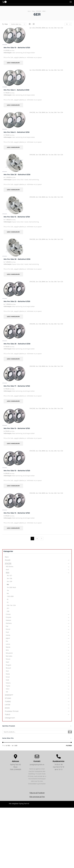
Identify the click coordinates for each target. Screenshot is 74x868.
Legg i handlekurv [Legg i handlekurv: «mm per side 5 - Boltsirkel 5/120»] (13, 105)
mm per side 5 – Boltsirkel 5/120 (16, 90)
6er (47, 28)
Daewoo (8, 620)
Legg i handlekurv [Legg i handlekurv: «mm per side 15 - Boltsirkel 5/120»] (13, 232)
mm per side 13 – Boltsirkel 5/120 (17, 513)
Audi (7, 569)
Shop (33, 11)
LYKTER (8, 705)
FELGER (8, 560)
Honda (8, 635)
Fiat (7, 626)
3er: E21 (9, 575)
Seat (7, 671)
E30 (8, 611)
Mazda (8, 647)
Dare (7, 557)
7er (50, 28)
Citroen (8, 614)
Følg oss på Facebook (37, 793)
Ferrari (8, 629)
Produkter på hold (12, 711)
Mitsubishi (9, 653)
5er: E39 (9, 581)
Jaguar (8, 638)
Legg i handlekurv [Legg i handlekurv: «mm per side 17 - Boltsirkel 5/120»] (13, 401)
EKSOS (7, 708)
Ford (7, 632)
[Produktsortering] (18, 24)
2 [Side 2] (37, 538)
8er (52, 28)
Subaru (8, 683)
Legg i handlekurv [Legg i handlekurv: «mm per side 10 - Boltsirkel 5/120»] (13, 63)
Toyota (8, 686)
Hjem (29, 11)
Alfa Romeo (10, 566)
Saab (7, 680)
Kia (7, 641)
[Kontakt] (37, 756)
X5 (8, 599)
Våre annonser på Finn (37, 797)
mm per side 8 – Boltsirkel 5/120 (17, 132)
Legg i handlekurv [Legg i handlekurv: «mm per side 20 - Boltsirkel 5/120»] (13, 190)
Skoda (8, 674)
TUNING (8, 701)
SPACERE (39, 11)
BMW (44, 11)
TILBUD (8, 714)
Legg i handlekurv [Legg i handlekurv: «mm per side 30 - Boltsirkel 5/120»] (13, 274)
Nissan (8, 659)
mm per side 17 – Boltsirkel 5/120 (17, 386)
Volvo (8, 689)
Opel (7, 662)
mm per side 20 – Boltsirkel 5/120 (17, 175)
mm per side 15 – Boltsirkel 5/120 (17, 217)
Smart (8, 677)
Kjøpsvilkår (55, 805)
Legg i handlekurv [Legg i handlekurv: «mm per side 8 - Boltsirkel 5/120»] (13, 147)
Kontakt (37, 761)
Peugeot (8, 665)
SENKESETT (9, 695)
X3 (8, 602)
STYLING (8, 698)
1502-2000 (10, 596)
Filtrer (69, 746)
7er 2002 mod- (12, 587)
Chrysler (9, 617)
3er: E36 (32, 28)
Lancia (8, 644)
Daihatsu (9, 623)
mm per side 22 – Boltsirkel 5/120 (17, 301)
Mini (7, 650)
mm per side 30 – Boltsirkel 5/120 (17, 259)
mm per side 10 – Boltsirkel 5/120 (17, 48)
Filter (5, 24)
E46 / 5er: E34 (59, 28)
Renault (8, 668)
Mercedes (9, 656)
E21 (8, 608)
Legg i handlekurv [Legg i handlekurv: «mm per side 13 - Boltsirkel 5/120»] (13, 528)
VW (7, 692)
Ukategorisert (10, 718)
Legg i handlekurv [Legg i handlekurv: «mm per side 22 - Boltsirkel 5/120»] (13, 317)
